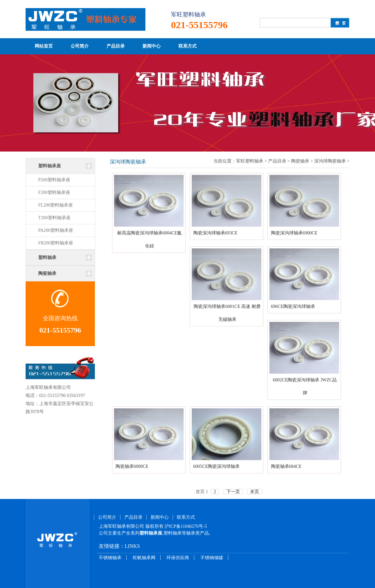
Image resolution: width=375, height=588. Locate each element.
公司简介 (80, 46)
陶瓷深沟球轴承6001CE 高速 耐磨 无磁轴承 (227, 313)
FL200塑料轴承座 (56, 205)
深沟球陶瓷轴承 (330, 161)
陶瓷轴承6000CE (132, 466)
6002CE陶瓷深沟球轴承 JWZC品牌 (305, 386)
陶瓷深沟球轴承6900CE (294, 233)
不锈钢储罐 (212, 558)
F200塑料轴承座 (54, 192)
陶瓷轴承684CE (286, 466)
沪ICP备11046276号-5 (186, 526)
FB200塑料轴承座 (56, 243)
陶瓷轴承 (300, 161)
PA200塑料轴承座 (56, 230)
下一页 (233, 492)
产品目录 (116, 46)
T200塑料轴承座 (54, 218)
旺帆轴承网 (144, 558)
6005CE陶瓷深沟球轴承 (217, 466)
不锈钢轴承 (110, 558)
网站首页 (44, 46)
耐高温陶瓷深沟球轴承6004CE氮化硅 (150, 239)
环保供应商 (178, 558)
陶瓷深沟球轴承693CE (216, 233)
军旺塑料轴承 (250, 161)
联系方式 (187, 46)
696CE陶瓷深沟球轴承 (293, 306)
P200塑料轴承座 (54, 180)
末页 (255, 492)
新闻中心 (152, 46)
